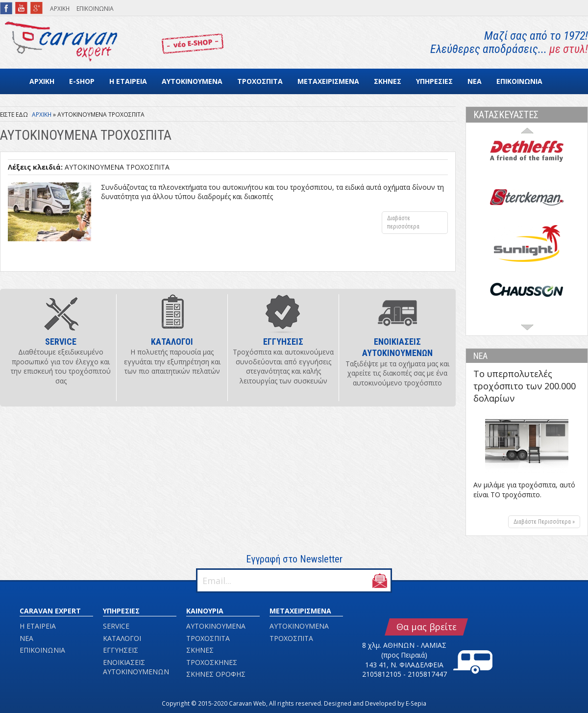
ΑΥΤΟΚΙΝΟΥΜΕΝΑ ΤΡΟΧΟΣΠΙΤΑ (117, 167)
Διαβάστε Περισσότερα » (544, 522)
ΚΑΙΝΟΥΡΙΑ (205, 611)
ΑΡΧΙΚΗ (60, 9)
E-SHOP (82, 81)
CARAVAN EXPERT (50, 611)
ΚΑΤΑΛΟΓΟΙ (122, 638)
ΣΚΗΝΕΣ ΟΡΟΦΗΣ (216, 674)
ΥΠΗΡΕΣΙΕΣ (434, 81)
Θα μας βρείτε (427, 627)
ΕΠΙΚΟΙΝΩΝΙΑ (95, 9)
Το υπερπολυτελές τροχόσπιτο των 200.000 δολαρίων (525, 386)
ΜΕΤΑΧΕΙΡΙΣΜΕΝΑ (328, 81)
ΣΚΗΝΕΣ (388, 81)
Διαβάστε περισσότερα (417, 224)
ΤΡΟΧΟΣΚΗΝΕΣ (212, 662)
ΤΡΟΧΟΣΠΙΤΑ (260, 81)
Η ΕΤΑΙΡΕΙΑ (128, 81)
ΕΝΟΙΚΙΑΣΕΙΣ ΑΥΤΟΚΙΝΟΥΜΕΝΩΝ (136, 667)
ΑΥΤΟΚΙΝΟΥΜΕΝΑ (192, 81)
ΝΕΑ (475, 81)
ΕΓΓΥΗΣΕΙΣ (121, 650)
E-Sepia (416, 703)
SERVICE (116, 626)
